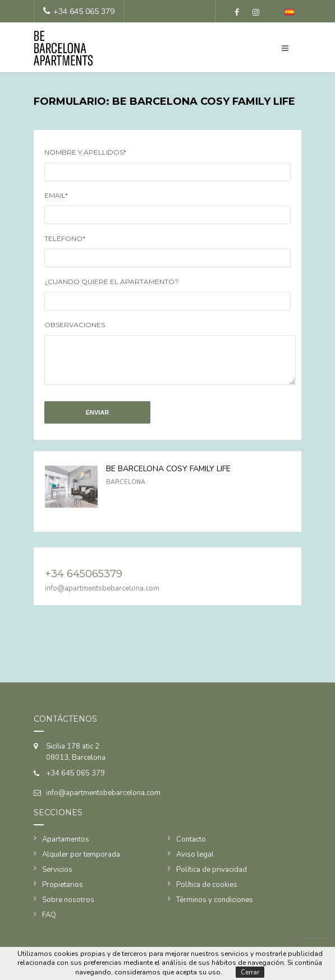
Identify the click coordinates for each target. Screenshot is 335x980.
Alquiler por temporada (81, 863)
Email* (56, 195)
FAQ (49, 923)
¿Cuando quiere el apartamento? (111, 282)
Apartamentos (66, 848)
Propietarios (63, 893)
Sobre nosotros (68, 908)
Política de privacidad (212, 878)
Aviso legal (195, 863)
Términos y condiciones (215, 908)
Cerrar (250, 972)
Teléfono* (65, 238)
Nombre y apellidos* (85, 152)
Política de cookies (207, 893)
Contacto (191, 848)
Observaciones (75, 325)
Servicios (57, 878)
